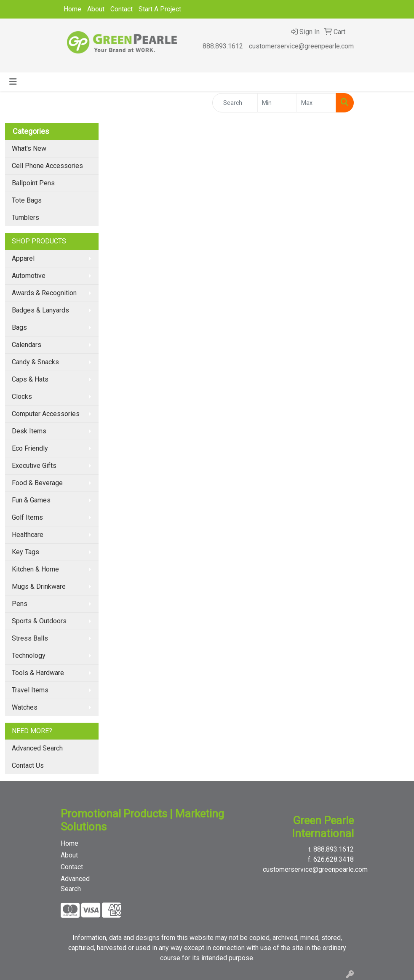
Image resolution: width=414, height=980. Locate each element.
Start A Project (160, 9)
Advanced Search (37, 748)
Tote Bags (27, 200)
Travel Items (30, 690)
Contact (122, 9)
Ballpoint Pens (33, 183)
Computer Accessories (46, 414)
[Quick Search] (235, 103)
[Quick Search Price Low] (277, 103)
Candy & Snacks (35, 362)
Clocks (22, 397)
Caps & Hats (30, 379)
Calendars (27, 345)
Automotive (29, 276)
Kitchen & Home (35, 569)
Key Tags (25, 552)
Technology (29, 656)
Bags (19, 327)
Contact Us (28, 765)
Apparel (23, 258)
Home (72, 9)
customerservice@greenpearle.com (301, 46)
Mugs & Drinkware (39, 586)
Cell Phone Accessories (47, 166)
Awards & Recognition (44, 293)
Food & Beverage (37, 483)
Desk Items (29, 431)
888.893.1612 (223, 46)
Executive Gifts (34, 466)
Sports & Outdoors (39, 621)
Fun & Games (31, 500)
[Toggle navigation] (13, 82)
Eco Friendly (30, 448)
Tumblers (25, 218)
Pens (20, 604)
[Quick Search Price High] (316, 103)
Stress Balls (30, 638)
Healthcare (28, 535)
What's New (29, 148)
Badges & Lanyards (40, 310)
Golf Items (27, 517)
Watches (25, 707)
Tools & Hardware (38, 673)
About (96, 9)
